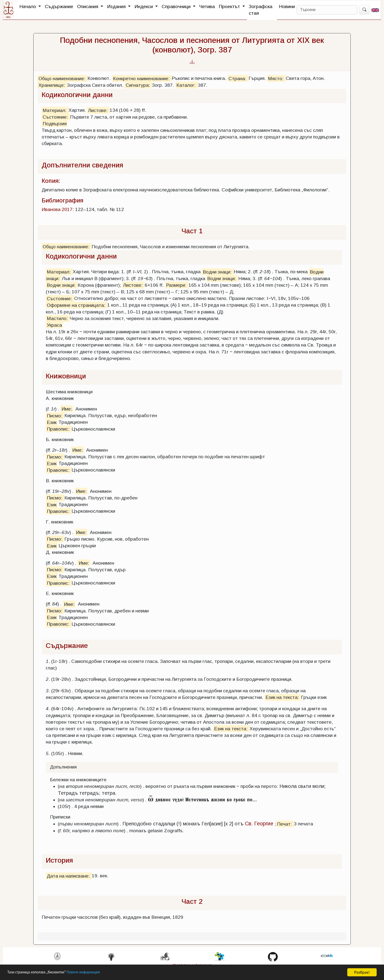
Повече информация (91, 973)
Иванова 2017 (57, 209)
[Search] (327, 10)
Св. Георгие (259, 824)
